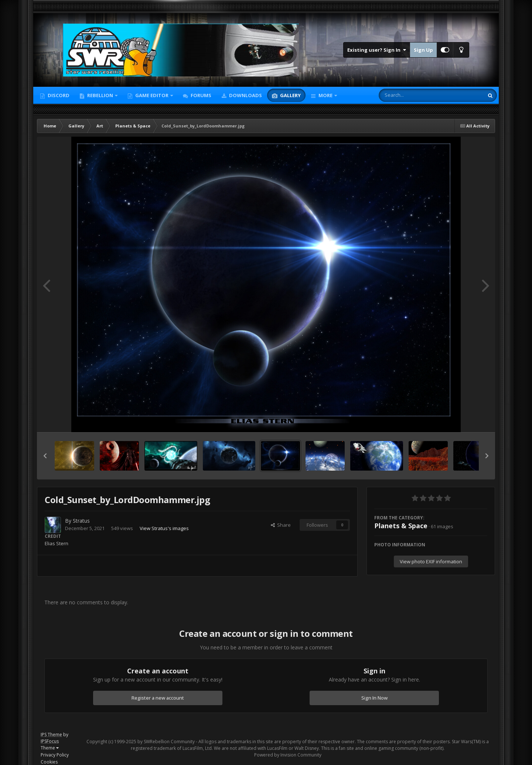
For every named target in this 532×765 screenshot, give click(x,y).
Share (281, 525)
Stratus (81, 521)
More (325, 95)
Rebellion (100, 95)
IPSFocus (50, 741)
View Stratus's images (164, 528)
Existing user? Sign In (377, 50)
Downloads (245, 95)
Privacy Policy (55, 755)
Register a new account (158, 698)
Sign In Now (374, 698)
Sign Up (423, 50)
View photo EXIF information (431, 561)
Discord (58, 95)
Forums (200, 95)
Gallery (290, 95)
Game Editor (152, 95)
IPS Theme (51, 735)
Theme (50, 748)
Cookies (49, 762)
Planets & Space (401, 526)
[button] (45, 456)
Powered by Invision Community (288, 755)
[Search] (412, 95)
